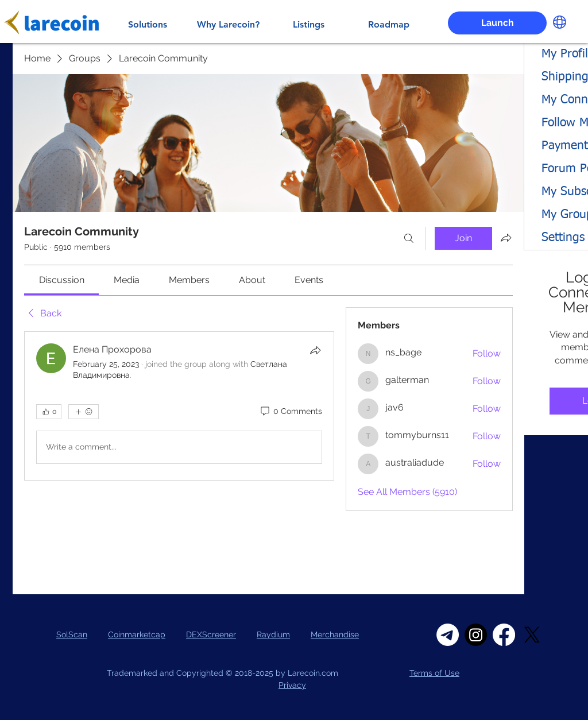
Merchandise (335, 634)
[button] (560, 22)
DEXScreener (211, 634)
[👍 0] (49, 412)
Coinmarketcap (137, 634)
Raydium (273, 634)
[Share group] (506, 238)
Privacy (292, 685)
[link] (62, 280)
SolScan (72, 634)
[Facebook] (504, 635)
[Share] (315, 350)
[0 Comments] (291, 412)
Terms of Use (434, 673)
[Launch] (497, 23)
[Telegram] (448, 635)
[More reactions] (84, 412)
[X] (532, 635)
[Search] (409, 238)
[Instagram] (476, 635)
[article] (179, 406)
